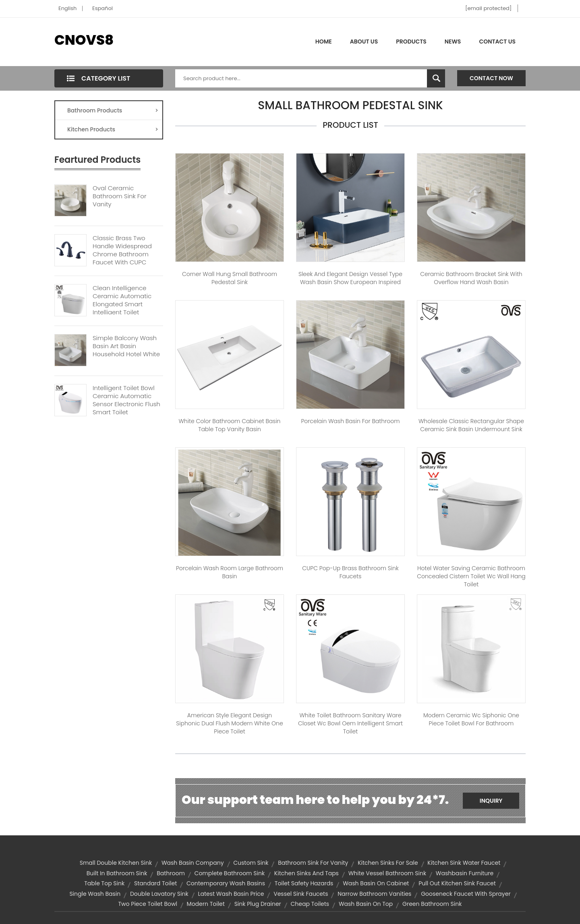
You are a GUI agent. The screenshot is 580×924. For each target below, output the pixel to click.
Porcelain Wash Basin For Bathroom (350, 421)
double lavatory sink (159, 894)
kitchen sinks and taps (307, 873)
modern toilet (206, 904)
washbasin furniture (465, 873)
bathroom (171, 873)
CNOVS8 (84, 40)
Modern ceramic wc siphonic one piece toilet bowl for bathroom (471, 719)
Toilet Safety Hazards (304, 883)
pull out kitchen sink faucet (457, 883)
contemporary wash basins (226, 883)
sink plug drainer (258, 904)
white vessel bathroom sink (387, 873)
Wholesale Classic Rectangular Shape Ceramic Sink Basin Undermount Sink (471, 425)
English (67, 8)
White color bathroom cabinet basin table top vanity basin (229, 425)
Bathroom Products (113, 110)
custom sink (251, 863)
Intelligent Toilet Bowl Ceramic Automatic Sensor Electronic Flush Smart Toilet (126, 400)
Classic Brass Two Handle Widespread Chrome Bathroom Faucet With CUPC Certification (122, 254)
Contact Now (491, 78)
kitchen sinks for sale (388, 863)
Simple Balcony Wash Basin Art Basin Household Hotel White (126, 346)
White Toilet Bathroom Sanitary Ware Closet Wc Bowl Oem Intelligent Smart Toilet (350, 723)
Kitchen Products (113, 129)
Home (324, 42)
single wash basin (95, 894)
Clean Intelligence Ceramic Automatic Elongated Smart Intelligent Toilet (122, 300)
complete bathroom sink (230, 873)
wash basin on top (366, 904)
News (453, 42)
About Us (364, 42)
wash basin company (193, 863)
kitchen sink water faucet (464, 863)
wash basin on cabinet (376, 883)
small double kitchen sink (116, 863)
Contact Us (497, 42)
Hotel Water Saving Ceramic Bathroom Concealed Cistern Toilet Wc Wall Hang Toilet (471, 576)
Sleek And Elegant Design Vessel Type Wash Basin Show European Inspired (350, 278)
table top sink (104, 883)
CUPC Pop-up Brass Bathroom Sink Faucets (350, 572)
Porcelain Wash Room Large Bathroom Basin (230, 572)
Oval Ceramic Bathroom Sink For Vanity (119, 196)
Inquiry (491, 801)
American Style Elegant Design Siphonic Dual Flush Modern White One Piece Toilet (229, 723)
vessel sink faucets (301, 894)
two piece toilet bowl (148, 904)
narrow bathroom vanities (374, 894)
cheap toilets (310, 904)
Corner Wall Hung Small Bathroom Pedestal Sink (230, 278)
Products (411, 42)
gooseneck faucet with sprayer (466, 894)
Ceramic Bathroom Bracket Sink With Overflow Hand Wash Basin (471, 278)
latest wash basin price (231, 894)
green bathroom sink (432, 904)
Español (103, 8)
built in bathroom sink (117, 873)
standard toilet (155, 883)
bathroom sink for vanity (313, 863)
